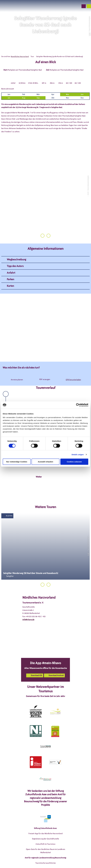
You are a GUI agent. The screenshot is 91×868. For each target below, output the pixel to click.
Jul (9, 98)
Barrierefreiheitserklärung (39, 862)
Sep (38, 98)
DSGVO (29, 858)
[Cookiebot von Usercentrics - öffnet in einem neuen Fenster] (78, 405)
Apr (53, 94)
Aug (24, 98)
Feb (24, 94)
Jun (82, 94)
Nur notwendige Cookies (17, 462)
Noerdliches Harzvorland (20, 56)
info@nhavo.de (28, 598)
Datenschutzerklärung (56, 858)
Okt (53, 98)
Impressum (39, 858)
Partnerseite (57, 862)
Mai (67, 94)
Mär (38, 94)
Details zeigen (78, 454)
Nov (68, 98)
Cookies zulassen (74, 462)
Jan (9, 94)
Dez (82, 98)
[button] (66, 6)
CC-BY (89, 34)
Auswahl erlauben (45, 462)
